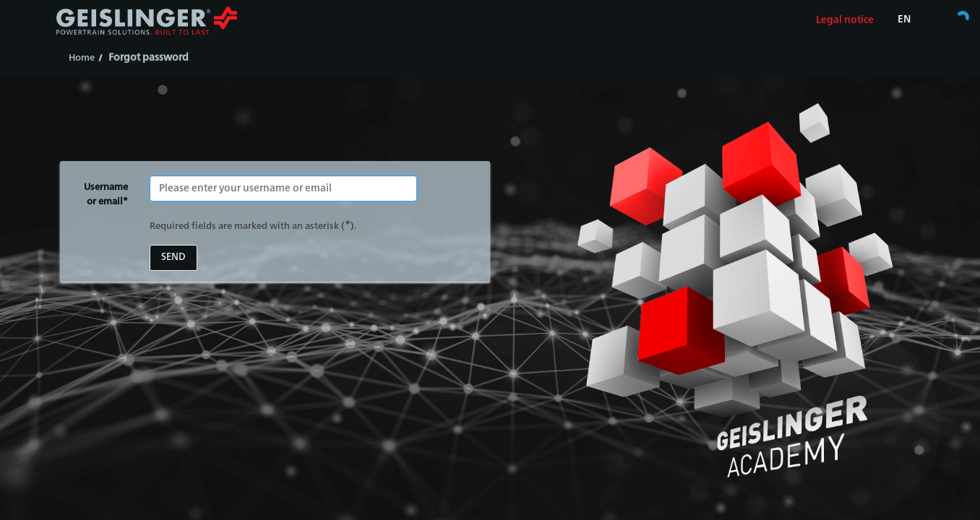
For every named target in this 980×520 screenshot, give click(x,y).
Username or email (104, 196)
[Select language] (904, 20)
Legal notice (845, 20)
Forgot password (149, 58)
